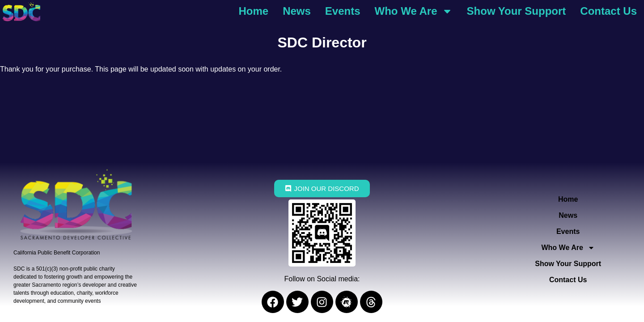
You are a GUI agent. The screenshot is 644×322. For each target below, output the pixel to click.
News (297, 11)
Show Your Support (517, 11)
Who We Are (414, 11)
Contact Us (608, 11)
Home (253, 11)
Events (343, 11)
